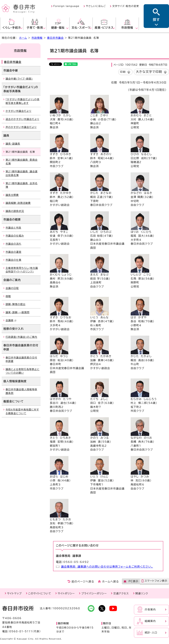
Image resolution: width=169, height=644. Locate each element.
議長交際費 (12, 195)
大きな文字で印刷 (149, 72)
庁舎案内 (150, 610)
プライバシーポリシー (94, 593)
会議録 (11, 320)
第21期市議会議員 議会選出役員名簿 (22, 173)
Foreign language (66, 6)
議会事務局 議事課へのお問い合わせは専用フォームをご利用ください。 (107, 567)
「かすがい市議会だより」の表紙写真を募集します (23, 101)
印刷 (123, 72)
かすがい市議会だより (19, 111)
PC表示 (133, 581)
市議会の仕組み (15, 236)
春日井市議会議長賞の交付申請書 (21, 359)
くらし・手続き (12, 28)
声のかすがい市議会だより (21, 127)
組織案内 (150, 621)
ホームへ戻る (110, 582)
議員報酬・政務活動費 (18, 203)
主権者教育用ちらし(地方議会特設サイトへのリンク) (22, 270)
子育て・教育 (35, 28)
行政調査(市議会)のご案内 (21, 337)
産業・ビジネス (104, 28)
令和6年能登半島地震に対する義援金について (22, 411)
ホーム (23, 38)
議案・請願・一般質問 (18, 312)
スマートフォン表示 (156, 581)
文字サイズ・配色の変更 (126, 6)
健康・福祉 (58, 28)
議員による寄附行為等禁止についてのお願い (23, 371)
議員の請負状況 (15, 211)
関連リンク (142, 593)
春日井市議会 (55, 38)
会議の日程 (12, 288)
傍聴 (8, 296)
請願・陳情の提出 (16, 304)
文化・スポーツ (81, 28)
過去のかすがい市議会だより (22, 119)
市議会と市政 (13, 228)
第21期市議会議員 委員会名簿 (22, 162)
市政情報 (127, 28)
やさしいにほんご (96, 6)
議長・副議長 (13, 144)
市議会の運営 (14, 252)
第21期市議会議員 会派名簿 (22, 185)
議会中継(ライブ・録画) (19, 79)
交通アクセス (121, 593)
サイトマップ (14, 593)
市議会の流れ (13, 244)
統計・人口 (151, 633)
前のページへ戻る (83, 582)
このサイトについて (40, 593)
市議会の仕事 (14, 260)
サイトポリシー (66, 593)
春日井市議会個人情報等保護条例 (21, 391)
